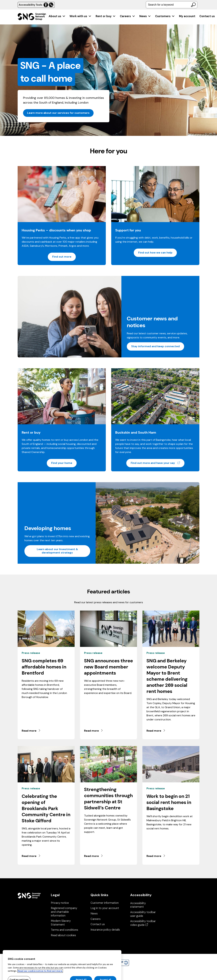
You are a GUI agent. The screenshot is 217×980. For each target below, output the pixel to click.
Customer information (105, 903)
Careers (127, 16)
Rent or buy (106, 16)
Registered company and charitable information (64, 912)
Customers (165, 16)
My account (187, 16)
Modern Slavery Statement (61, 923)
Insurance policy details (105, 930)
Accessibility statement (138, 905)
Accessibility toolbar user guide (143, 914)
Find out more (62, 257)
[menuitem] (57, 16)
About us (57, 16)
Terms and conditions (65, 930)
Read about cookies (63, 935)
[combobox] (172, 5)
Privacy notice (60, 903)
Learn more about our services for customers (58, 113)
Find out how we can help (155, 253)
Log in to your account (105, 908)
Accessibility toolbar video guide (143, 923)
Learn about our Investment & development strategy (57, 551)
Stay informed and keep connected (155, 346)
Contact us (207, 16)
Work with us (80, 16)
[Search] (193, 5)
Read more (31, 731)
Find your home (62, 463)
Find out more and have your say (158, 463)
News (145, 16)
